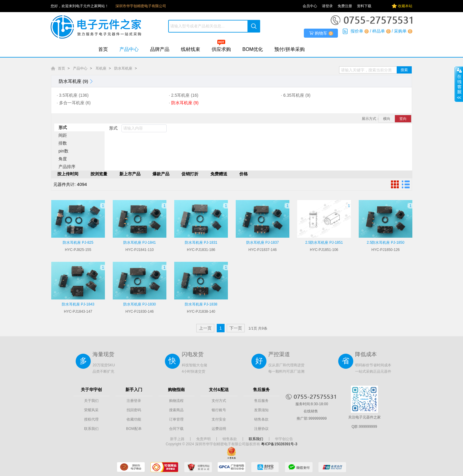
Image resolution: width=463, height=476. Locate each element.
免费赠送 (219, 174)
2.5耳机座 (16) (185, 95)
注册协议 (261, 429)
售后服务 (261, 401)
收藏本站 (405, 6)
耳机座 (101, 68)
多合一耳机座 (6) (75, 103)
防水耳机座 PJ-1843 (78, 304)
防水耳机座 (123, 68)
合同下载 (176, 429)
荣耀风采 (91, 410)
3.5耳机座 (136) (74, 95)
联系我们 (91, 429)
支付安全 (219, 419)
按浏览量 (99, 174)
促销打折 (190, 174)
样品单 (379, 31)
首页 (103, 49)
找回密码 (134, 410)
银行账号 (219, 410)
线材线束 (191, 49)
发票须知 (261, 410)
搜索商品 (176, 410)
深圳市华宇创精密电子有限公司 (141, 6)
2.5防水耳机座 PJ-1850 (386, 243)
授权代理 (91, 419)
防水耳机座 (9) (77, 81)
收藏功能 (134, 419)
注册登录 (134, 401)
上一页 (205, 328)
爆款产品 (161, 174)
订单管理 (176, 419)
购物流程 (176, 401)
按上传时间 (68, 174)
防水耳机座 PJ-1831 (201, 243)
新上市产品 (130, 174)
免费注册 (345, 6)
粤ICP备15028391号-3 (279, 444)
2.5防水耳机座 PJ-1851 (324, 243)
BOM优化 (253, 49)
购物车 (321, 33)
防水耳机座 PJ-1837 (263, 243)
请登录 (327, 6)
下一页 (236, 328)
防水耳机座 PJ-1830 (140, 304)
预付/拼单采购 (289, 49)
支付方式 (219, 401)
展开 (459, 84)
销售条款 (261, 419)
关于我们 (91, 401)
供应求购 (221, 49)
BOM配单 (134, 429)
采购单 (400, 31)
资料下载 (364, 6)
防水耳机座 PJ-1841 (140, 243)
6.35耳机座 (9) (297, 95)
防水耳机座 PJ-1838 (201, 304)
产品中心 (129, 49)
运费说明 (219, 429)
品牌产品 (160, 49)
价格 (244, 174)
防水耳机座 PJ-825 (78, 243)
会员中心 (310, 6)
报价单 (357, 31)
